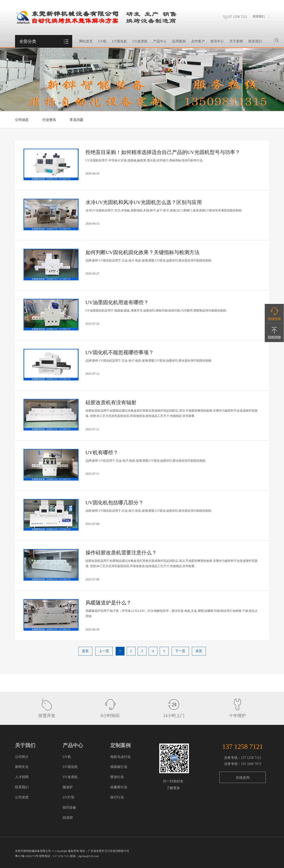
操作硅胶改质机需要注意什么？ (121, 553)
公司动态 (22, 120)
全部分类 (28, 41)
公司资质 (22, 797)
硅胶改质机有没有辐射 (111, 403)
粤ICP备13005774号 (27, 856)
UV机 (102, 41)
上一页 (104, 651)
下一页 (180, 651)
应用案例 (179, 41)
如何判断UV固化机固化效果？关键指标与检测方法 (143, 252)
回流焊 (68, 818)
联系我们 (259, 16)
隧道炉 (68, 787)
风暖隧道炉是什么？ (108, 603)
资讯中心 (217, 41)
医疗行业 (117, 797)
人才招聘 (22, 777)
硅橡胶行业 (119, 787)
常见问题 (76, 120)
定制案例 (121, 745)
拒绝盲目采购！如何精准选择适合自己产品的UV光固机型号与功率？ (163, 152)
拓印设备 (69, 807)
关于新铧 (236, 41)
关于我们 (25, 745)
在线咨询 (243, 778)
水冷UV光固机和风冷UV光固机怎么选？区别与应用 (144, 202)
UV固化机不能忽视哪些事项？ (120, 352)
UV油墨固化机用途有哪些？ (117, 302)
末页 (199, 651)
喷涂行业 (117, 777)
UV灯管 (69, 797)
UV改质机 (140, 41)
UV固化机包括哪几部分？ (115, 503)
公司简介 (22, 757)
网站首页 (86, 41)
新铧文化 (22, 767)
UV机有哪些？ (102, 453)
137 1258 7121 (235, 17)
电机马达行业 (121, 757)
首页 (85, 651)
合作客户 (198, 41)
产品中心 (160, 41)
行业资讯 (49, 120)
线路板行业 (119, 767)
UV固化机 (120, 41)
